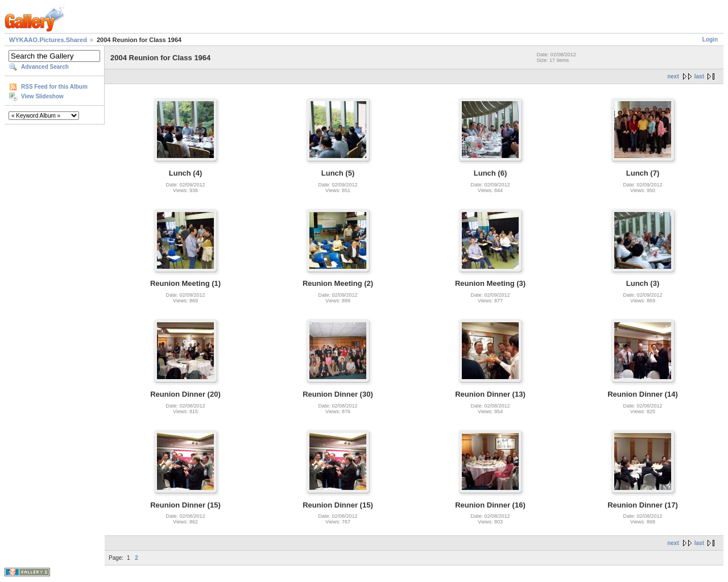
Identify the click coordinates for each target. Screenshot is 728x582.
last (699, 76)
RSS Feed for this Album (54, 87)
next (673, 76)
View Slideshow (42, 96)
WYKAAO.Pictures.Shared (48, 40)
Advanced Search (45, 67)
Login (710, 40)
